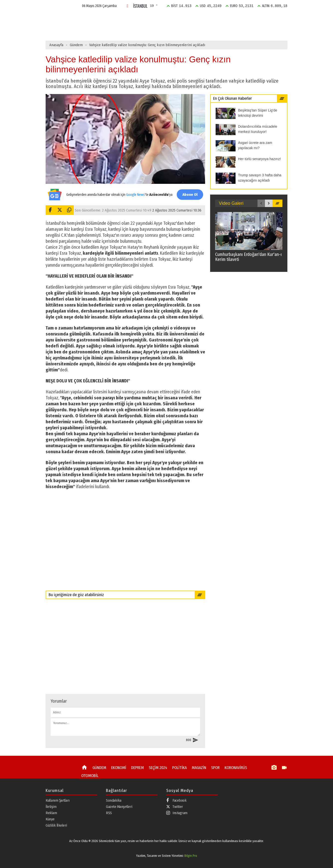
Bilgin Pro (191, 856)
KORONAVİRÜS (232, 767)
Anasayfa (56, 45)
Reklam (51, 813)
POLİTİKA (198, 18)
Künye (50, 819)
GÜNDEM (103, 18)
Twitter (175, 806)
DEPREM (149, 18)
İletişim (51, 806)
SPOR (241, 18)
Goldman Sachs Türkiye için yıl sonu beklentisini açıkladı (150, 29)
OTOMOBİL (89, 775)
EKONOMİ (126, 18)
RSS (109, 813)
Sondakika (114, 800)
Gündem (76, 45)
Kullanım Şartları (58, 800)
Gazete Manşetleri (119, 806)
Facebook (176, 800)
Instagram (177, 813)
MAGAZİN (221, 18)
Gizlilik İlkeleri (56, 825)
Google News (135, 192)
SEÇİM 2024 (173, 18)
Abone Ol (189, 194)
